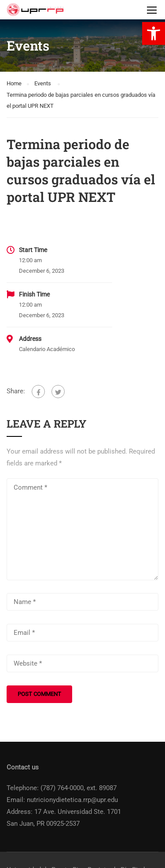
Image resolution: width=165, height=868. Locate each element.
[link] (154, 33)
